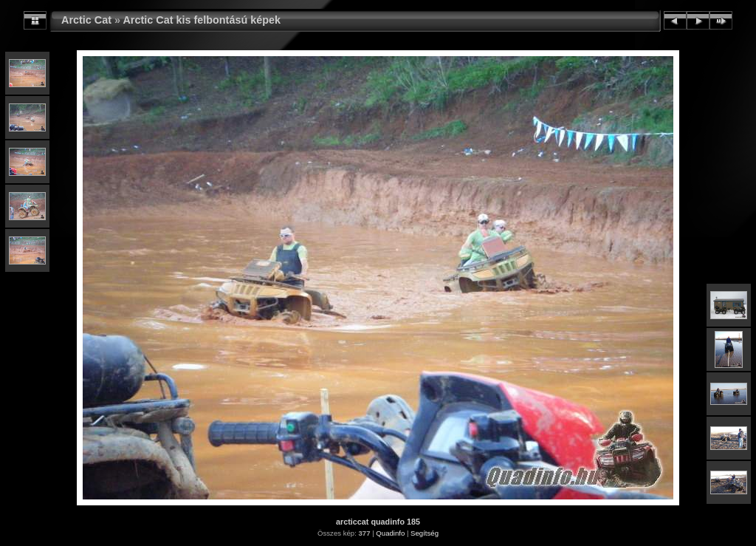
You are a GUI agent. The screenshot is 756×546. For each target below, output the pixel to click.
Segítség (425, 533)
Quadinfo (390, 533)
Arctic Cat (86, 20)
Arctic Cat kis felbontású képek (202, 20)
